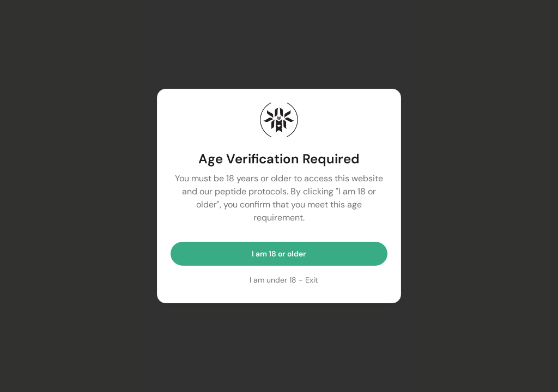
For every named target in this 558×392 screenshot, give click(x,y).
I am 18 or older (279, 254)
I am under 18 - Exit (284, 280)
